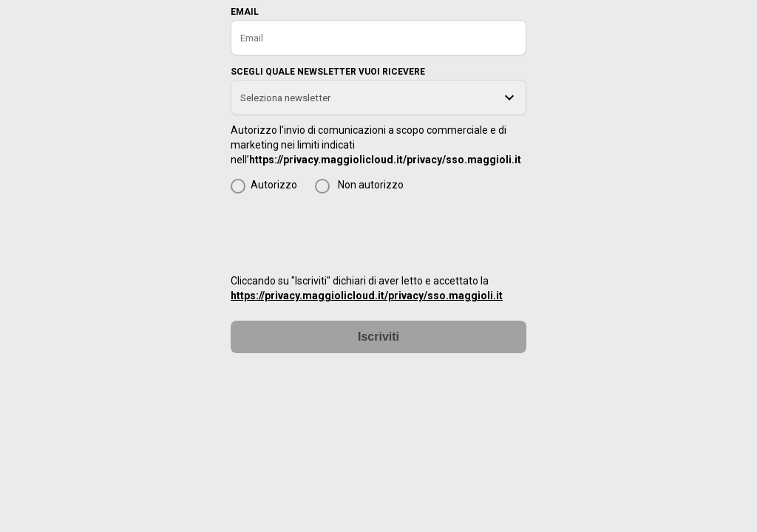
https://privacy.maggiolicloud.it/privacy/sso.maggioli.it (385, 160)
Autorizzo (274, 185)
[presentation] (343, 233)
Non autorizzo (371, 185)
